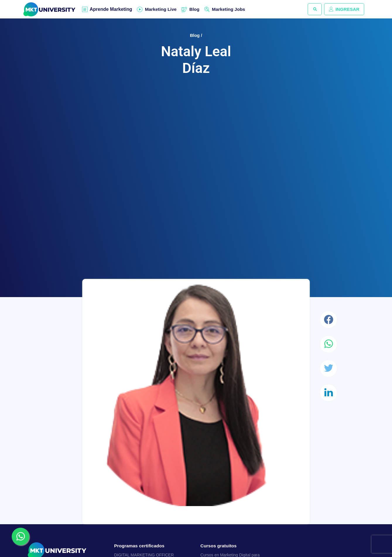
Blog (196, 9)
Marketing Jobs (231, 9)
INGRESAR (343, 9)
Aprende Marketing (111, 10)
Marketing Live (162, 9)
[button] (313, 9)
